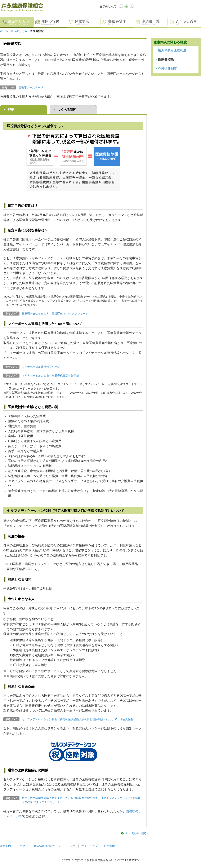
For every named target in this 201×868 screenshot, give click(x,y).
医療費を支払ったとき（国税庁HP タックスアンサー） (55, 314)
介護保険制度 (167, 69)
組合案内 (5, 846)
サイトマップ (90, 846)
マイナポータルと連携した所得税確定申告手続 (50, 376)
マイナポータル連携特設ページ (41, 367)
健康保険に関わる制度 (170, 42)
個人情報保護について (48, 846)
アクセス (22, 846)
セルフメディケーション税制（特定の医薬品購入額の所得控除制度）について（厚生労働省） (79, 719)
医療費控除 (166, 60)
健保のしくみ (19, 31)
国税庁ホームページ (31, 88)
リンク (71, 846)
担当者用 (109, 846)
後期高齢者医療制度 (172, 50)
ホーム (4, 31)
